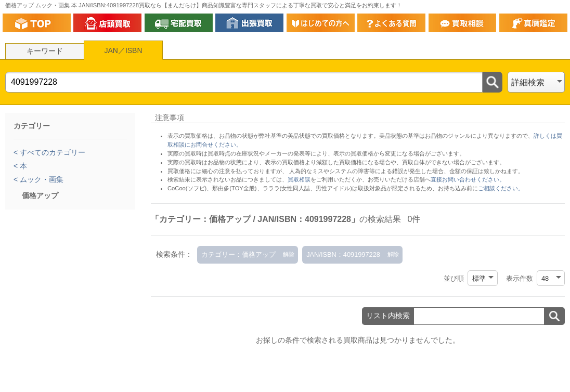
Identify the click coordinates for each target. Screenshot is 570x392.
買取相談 (299, 179)
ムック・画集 (41, 179)
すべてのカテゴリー (51, 152)
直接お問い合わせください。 (468, 179)
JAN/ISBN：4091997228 (343, 254)
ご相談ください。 (501, 188)
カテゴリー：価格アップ (238, 254)
